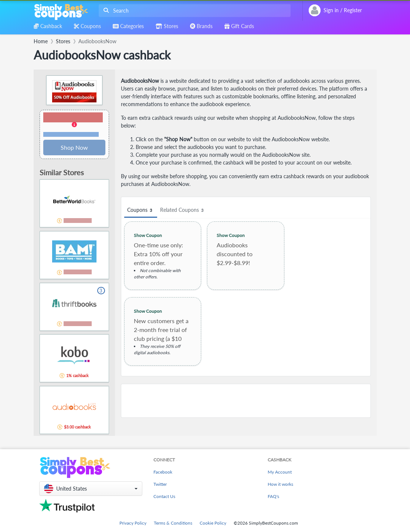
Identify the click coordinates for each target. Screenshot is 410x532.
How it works (280, 484)
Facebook (163, 472)
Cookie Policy (213, 523)
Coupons (141, 210)
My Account (280, 472)
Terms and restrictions (71, 134)
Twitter (160, 484)
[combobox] (193, 11)
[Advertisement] (246, 401)
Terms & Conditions (173, 523)
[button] (74, 125)
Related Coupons (183, 210)
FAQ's (273, 496)
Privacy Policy (133, 523)
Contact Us (164, 496)
